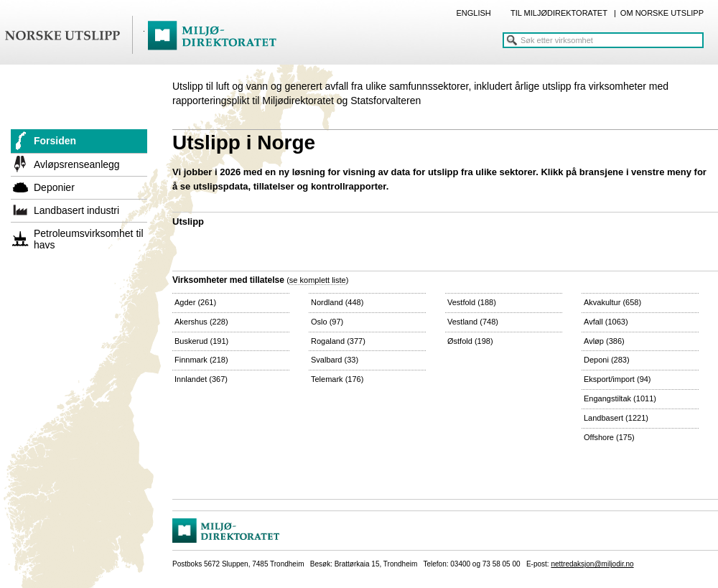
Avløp (604, 341)
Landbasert (616, 418)
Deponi (607, 360)
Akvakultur (612, 302)
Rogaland (338, 341)
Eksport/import (617, 379)
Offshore (609, 437)
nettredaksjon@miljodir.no (592, 564)
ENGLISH (473, 13)
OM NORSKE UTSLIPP (662, 13)
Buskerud (201, 341)
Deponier (54, 187)
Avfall (606, 322)
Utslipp (188, 221)
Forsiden (55, 141)
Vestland (473, 322)
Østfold (470, 341)
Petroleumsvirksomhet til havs (89, 239)
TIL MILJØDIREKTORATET (559, 13)
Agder (195, 302)
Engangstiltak (620, 398)
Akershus (201, 322)
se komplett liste (318, 280)
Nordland (337, 302)
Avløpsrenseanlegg (77, 164)
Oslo (327, 322)
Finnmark (201, 360)
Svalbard (335, 360)
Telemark (337, 379)
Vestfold (472, 302)
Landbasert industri (76, 210)
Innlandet (201, 379)
